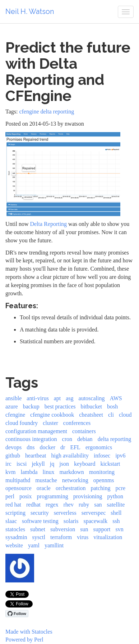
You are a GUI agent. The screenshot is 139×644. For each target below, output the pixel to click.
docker (48, 447)
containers (84, 431)
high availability (70, 456)
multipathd (18, 480)
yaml (34, 545)
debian (85, 439)
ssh (116, 521)
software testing (40, 521)
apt (57, 398)
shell (116, 513)
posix (26, 496)
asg (69, 398)
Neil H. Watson (30, 11)
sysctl (38, 537)
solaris (71, 521)
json (64, 464)
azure (12, 406)
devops (13, 447)
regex (52, 505)
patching (100, 488)
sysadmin (16, 537)
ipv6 (120, 456)
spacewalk (96, 521)
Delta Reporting (48, 224)
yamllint (54, 545)
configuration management (36, 431)
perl (10, 496)
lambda (29, 472)
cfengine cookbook (52, 415)
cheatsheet (91, 415)
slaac (11, 521)
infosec (102, 456)
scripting (15, 513)
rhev (69, 505)
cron (67, 439)
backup (31, 406)
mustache (46, 480)
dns (31, 447)
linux (49, 472)
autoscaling (92, 398)
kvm (10, 472)
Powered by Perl (24, 640)
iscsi (22, 464)
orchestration (71, 488)
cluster (50, 423)
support (102, 529)
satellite (116, 505)
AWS (116, 398)
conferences (77, 423)
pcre (121, 488)
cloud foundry (22, 423)
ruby (84, 505)
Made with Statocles (29, 632)
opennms (104, 480)
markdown (71, 472)
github (13, 456)
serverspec (94, 513)
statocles (15, 529)
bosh (112, 406)
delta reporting (57, 112)
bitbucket (91, 406)
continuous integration (31, 439)
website (14, 545)
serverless (65, 513)
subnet (38, 529)
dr (63, 447)
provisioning (88, 496)
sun (84, 529)
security (40, 513)
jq (52, 464)
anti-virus (38, 398)
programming (53, 496)
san (98, 505)
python (115, 496)
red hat (13, 505)
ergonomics (99, 447)
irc (8, 464)
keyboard (85, 464)
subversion (63, 529)
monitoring (102, 472)
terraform (61, 537)
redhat (33, 505)
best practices (60, 406)
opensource (18, 488)
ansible (13, 398)
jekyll (38, 464)
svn (119, 529)
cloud (125, 415)
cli (111, 415)
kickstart (110, 464)
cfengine (29, 112)
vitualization (108, 537)
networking (75, 480)
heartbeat (36, 456)
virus (83, 537)
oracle (44, 488)
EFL (75, 447)
